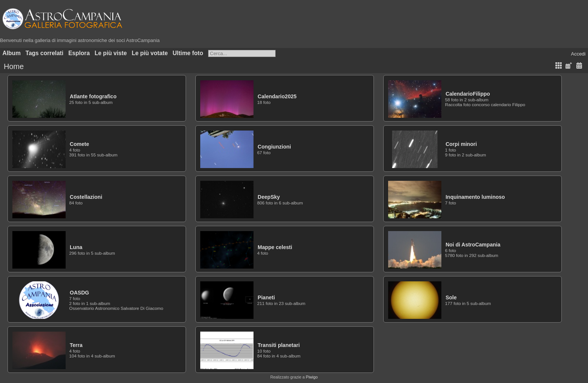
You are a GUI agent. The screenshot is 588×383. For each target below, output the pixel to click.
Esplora (79, 53)
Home (14, 66)
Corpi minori (461, 144)
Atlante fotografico (93, 96)
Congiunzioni (274, 147)
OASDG (79, 293)
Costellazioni (86, 197)
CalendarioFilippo (468, 94)
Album (12, 53)
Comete (79, 144)
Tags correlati (44, 53)
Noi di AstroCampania (473, 245)
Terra (76, 345)
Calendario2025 (277, 96)
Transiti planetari (279, 345)
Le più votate (150, 53)
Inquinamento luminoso (475, 197)
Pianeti (266, 297)
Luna (76, 247)
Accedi (578, 54)
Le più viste (111, 53)
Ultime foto (188, 53)
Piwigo (312, 377)
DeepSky (269, 197)
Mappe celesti (275, 247)
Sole (451, 297)
